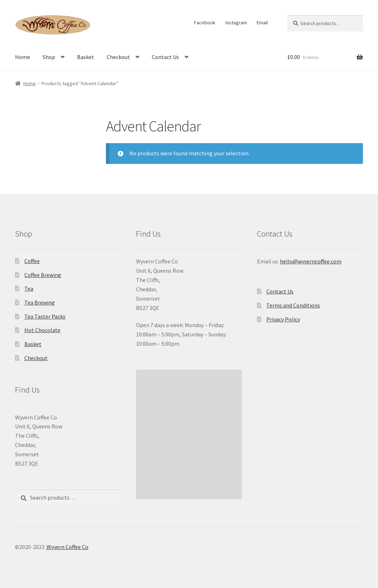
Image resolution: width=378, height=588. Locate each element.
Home (23, 57)
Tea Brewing (40, 302)
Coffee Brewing (43, 275)
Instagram (236, 23)
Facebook (205, 23)
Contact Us (165, 57)
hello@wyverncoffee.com (311, 261)
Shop (49, 57)
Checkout (118, 57)
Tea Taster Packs (45, 316)
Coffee (32, 261)
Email (262, 23)
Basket (86, 57)
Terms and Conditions (293, 305)
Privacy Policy (283, 319)
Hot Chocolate (42, 330)
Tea (29, 288)
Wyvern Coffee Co (67, 547)
